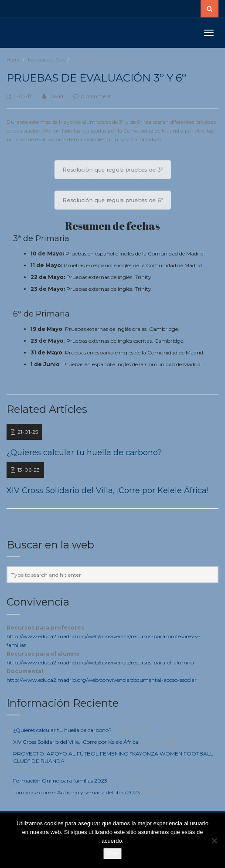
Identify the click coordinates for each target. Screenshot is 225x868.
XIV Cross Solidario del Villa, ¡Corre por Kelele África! (76, 742)
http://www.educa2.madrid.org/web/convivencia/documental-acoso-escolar (102, 680)
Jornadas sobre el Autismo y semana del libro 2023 (77, 792)
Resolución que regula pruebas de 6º (113, 200)
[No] (214, 841)
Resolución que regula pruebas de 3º (113, 170)
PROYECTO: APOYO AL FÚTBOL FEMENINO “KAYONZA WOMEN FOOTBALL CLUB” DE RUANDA (113, 757)
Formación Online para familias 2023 (60, 781)
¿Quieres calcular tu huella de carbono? (62, 730)
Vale (112, 853)
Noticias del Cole (47, 60)
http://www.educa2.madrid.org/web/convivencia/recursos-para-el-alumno (100, 662)
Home (14, 60)
